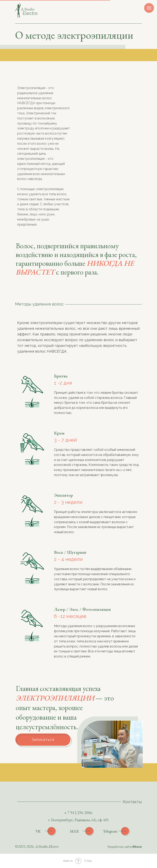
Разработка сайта (125, 847)
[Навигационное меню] (149, 8)
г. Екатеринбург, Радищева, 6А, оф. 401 (78, 820)
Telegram (110, 831)
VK (38, 831)
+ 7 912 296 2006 (78, 813)
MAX (74, 831)
